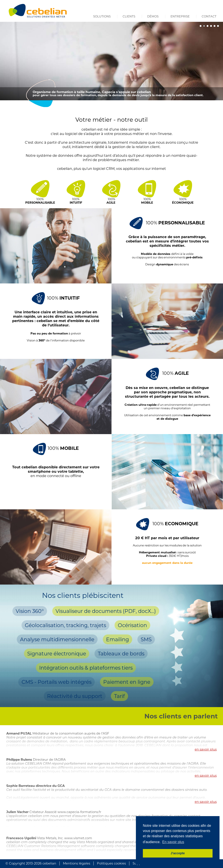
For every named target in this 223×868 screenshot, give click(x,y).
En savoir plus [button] (173, 842)
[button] (201, 26)
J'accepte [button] (178, 853)
